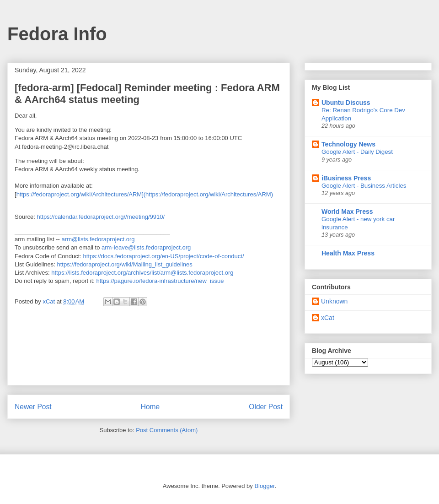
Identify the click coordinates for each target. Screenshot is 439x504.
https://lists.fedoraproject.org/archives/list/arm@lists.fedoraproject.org (142, 273)
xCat (328, 318)
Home (150, 407)
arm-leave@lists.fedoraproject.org (146, 247)
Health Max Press (348, 253)
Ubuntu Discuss (346, 103)
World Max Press (347, 211)
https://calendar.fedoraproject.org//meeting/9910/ (101, 217)
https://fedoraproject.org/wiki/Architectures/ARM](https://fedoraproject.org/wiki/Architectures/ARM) (145, 194)
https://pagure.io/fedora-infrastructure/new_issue (160, 281)
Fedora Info (57, 34)
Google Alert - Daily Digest (357, 152)
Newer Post (33, 407)
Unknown (334, 301)
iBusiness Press (346, 178)
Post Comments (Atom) (167, 430)
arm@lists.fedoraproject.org (98, 239)
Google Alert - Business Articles (364, 186)
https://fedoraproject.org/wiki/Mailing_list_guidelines (125, 264)
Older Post (266, 407)
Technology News (348, 144)
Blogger (264, 486)
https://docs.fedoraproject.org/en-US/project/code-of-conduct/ (164, 256)
